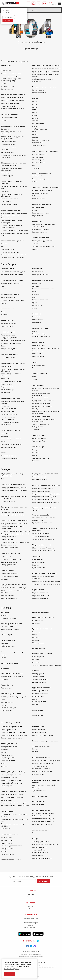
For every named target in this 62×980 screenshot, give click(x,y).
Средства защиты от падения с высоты (46, 502)
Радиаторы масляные (8, 387)
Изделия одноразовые (9, 595)
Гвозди (35, 112)
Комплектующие (38, 272)
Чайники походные (7, 854)
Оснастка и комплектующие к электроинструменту (11, 80)
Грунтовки (36, 286)
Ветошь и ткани (38, 520)
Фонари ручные (38, 855)
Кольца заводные (38, 696)
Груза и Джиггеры (8, 640)
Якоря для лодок (7, 711)
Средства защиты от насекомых (13, 791)
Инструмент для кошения (10, 338)
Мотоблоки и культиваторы (42, 406)
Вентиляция (36, 317)
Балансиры (36, 632)
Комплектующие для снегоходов (45, 741)
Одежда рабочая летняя (9, 576)
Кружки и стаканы (7, 840)
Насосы (4, 705)
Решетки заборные (39, 345)
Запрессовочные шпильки (41, 140)
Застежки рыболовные (40, 693)
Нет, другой (9, 17)
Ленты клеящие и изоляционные (45, 151)
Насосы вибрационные (9, 409)
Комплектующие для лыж (41, 833)
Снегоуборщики (38, 427)
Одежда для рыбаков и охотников (14, 520)
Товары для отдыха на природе (13, 772)
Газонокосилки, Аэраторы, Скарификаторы (41, 394)
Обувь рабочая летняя (40, 593)
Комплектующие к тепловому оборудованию (11, 375)
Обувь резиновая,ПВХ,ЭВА (41, 596)
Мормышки (36, 640)
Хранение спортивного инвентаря (13, 109)
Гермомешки (5, 829)
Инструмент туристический (12, 727)
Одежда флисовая (7, 539)
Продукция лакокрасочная (42, 280)
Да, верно (8, 20)
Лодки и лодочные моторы (12, 694)
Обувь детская (6, 556)
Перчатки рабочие (39, 562)
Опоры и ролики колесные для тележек (14, 230)
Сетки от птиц (37, 354)
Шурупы (35, 137)
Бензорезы (5, 436)
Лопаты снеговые (7, 326)
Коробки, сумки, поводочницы (11, 624)
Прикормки (36, 623)
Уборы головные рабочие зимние (44, 548)
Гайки (34, 110)
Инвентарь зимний (8, 320)
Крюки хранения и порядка (10, 103)
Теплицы (35, 379)
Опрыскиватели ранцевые (41, 416)
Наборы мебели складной (41, 816)
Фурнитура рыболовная (41, 688)
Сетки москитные (38, 351)
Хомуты (35, 249)
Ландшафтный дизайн (10, 354)
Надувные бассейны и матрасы (12, 783)
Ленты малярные (38, 160)
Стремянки (5, 120)
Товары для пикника (9, 744)
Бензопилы (5, 433)
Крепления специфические (41, 179)
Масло (3, 442)
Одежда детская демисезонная (12, 559)
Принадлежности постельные (42, 523)
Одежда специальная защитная (13, 585)
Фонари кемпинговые (40, 847)
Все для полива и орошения (12, 280)
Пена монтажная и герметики (12, 241)
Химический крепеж (39, 146)
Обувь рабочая (38, 590)
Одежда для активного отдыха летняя (14, 490)
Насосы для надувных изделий (11, 775)
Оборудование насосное (11, 398)
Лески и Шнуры (7, 685)
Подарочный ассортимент (11, 860)
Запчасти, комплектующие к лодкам (13, 697)
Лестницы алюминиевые (9, 117)
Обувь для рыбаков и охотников (45, 573)
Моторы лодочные (7, 702)
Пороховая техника (39, 93)
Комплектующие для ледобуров (12, 676)
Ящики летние (38, 715)
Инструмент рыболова (9, 618)
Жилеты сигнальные (39, 477)
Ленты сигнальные (39, 163)
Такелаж (35, 244)
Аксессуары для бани (39, 438)
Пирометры (5, 150)
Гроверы (35, 115)
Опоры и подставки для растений (12, 300)
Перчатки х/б (37, 565)
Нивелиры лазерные (8, 144)
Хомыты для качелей (8, 106)
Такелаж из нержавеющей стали (43, 246)
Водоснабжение (38, 320)
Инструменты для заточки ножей (44, 785)
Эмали (34, 308)
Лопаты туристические (9, 730)
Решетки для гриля (7, 755)
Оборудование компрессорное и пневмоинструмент (14, 164)
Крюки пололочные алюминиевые (13, 100)
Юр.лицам (31, 894)
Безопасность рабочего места (43, 488)
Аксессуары (5, 612)
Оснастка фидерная (39, 702)
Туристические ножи (39, 791)
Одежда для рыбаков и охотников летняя (15, 534)
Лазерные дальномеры (9, 141)
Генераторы (37, 221)
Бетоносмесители (38, 199)
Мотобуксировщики (40, 796)
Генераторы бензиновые (41, 229)
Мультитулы (37, 788)
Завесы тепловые (7, 366)
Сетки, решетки (38, 342)
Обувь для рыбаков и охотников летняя (46, 584)
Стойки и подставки (8, 632)
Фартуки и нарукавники (9, 598)
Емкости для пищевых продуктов (12, 275)
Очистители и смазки (8, 249)
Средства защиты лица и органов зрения (46, 494)
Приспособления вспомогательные (13, 732)
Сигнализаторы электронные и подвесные (47, 665)
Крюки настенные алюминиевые (12, 98)
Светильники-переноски (40, 458)
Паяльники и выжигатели (10, 199)
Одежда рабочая (8, 570)
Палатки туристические (40, 732)
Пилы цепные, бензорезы (11, 430)
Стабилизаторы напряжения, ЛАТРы (46, 66)
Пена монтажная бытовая (10, 252)
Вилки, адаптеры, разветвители (43, 450)
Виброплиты (37, 196)
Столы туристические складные (43, 819)
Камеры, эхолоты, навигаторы (13, 652)
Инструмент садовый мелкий (11, 343)
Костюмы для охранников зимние (12, 512)
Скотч (34, 165)
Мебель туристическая (41, 810)
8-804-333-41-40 (31, 951)
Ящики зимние (38, 710)
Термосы (4, 851)
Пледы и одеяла (6, 786)
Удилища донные (38, 674)
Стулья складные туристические (43, 821)
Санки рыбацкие (39, 649)
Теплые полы (5, 392)
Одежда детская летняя (9, 565)
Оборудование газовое (41, 757)
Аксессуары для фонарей (41, 842)
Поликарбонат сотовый (40, 275)
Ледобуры (4, 679)
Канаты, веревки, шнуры (42, 204)
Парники (35, 377)
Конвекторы (5, 379)
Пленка (4, 453)
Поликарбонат (38, 269)
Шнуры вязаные (38, 216)
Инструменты (6, 71)
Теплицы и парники (40, 374)
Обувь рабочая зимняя (40, 598)
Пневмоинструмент (8, 176)
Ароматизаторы (38, 620)
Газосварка (5, 191)
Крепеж (35, 98)
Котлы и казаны (6, 837)
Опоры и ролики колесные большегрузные (10, 217)
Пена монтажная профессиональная (14, 255)
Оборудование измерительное (13, 126)
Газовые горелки (38, 774)
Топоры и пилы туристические (11, 738)
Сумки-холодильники (8, 760)
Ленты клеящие (38, 157)
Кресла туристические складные (43, 813)
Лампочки (36, 453)
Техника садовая (39, 385)
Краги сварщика (38, 559)
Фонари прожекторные (40, 853)
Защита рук (37, 556)
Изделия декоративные (10, 294)
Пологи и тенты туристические (43, 735)
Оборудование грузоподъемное (43, 241)
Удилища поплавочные (40, 679)
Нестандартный (38, 143)
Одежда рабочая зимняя (9, 573)
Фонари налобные (38, 850)
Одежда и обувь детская (11, 553)
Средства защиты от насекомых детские (15, 803)
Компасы (35, 752)
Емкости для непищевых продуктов (13, 272)
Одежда (6, 469)
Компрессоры (6, 173)
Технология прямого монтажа (44, 87)
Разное (35, 455)
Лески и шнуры (6, 688)
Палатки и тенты (39, 727)
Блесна (35, 635)
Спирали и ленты (7, 800)
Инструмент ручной (8, 86)
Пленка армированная (9, 456)
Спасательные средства (9, 708)
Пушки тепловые (7, 384)
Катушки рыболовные (9, 663)
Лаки (34, 297)
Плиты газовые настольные (42, 769)
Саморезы (36, 126)
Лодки (3, 700)
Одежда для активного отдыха (13, 485)
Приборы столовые (8, 849)
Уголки (35, 182)
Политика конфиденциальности (31, 926)
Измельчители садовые (40, 398)
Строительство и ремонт (15, 61)
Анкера (35, 101)
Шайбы (35, 132)
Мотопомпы (5, 406)
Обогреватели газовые (40, 766)
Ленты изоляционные (40, 154)
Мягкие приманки (38, 643)
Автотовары (6, 66)
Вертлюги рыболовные (40, 691)
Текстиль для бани (39, 441)
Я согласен (9, 974)
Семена (35, 331)
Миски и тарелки (7, 843)
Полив (3, 286)
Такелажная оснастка (41, 238)
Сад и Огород (9, 264)
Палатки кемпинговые (40, 730)
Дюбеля (35, 118)
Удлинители (36, 461)
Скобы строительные (40, 129)
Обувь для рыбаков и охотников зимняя (46, 581)
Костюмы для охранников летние (12, 515)
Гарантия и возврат (31, 923)
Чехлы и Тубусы (6, 635)
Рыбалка (6, 608)
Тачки (35, 362)
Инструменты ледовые (9, 323)
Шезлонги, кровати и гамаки (42, 824)
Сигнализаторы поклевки (42, 654)
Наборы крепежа (38, 123)
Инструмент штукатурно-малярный (44, 289)
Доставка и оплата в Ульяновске (31, 919)
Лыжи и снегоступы (40, 830)
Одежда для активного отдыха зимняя (14, 488)
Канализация (37, 322)
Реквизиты (31, 897)
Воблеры (35, 637)
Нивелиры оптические (9, 147)
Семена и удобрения (40, 328)
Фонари (35, 839)
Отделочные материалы (41, 300)
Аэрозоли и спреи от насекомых (12, 794)
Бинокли (35, 749)
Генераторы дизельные (40, 232)
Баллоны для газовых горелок (43, 763)
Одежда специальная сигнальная (45, 474)
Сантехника (37, 314)
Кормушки (5, 668)
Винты (34, 107)
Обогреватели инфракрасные (11, 381)
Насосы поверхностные (9, 414)
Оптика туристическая (41, 746)
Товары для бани (39, 435)
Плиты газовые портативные (42, 772)
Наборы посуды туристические (12, 846)
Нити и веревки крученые (41, 213)
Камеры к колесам (39, 365)
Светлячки (36, 662)
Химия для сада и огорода (41, 337)
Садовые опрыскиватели (41, 424)
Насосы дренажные (8, 411)
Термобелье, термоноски (10, 548)
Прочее (4, 303)
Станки (3, 83)
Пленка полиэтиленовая (9, 459)
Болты (34, 104)
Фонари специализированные (42, 858)
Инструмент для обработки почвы (13, 340)
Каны (3, 621)
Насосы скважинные (8, 417)
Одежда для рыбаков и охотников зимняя (15, 531)
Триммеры (36, 429)
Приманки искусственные (42, 629)
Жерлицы (4, 615)
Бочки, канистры (7, 269)
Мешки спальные (39, 801)
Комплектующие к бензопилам (12, 439)
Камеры (4, 655)
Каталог (31, 906)
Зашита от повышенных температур (13, 588)
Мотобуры (36, 409)
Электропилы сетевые (9, 447)
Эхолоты (4, 658)
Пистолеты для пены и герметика (12, 258)
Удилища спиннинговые (40, 682)
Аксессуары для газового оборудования (46, 761)
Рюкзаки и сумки (7, 811)
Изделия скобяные (8, 309)
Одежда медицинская (8, 501)
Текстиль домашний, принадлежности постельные (44, 516)
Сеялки (3, 346)
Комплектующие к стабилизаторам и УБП (47, 69)
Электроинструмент (8, 89)
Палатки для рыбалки (41, 612)
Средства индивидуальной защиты (46, 485)
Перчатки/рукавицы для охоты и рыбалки (15, 542)
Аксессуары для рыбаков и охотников (14, 524)
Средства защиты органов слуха (43, 499)
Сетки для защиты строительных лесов (46, 348)
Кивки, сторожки (38, 657)
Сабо (3, 479)
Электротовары (38, 447)
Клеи (3, 247)
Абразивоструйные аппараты (42, 190)
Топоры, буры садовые (9, 349)
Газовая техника (38, 90)
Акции (31, 909)
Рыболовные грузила (8, 646)
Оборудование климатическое (13, 363)
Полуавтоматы (6, 202)
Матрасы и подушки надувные (11, 780)
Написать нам (30, 941)
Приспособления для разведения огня (14, 735)
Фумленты (36, 168)
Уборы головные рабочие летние (44, 551)
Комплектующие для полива (11, 283)
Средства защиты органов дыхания (44, 497)
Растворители (37, 305)
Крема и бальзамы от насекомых (12, 797)
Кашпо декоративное (8, 298)
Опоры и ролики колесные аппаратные (14, 213)
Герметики (5, 244)
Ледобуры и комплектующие (12, 673)
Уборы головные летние (41, 536)
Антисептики (37, 283)
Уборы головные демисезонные (43, 539)
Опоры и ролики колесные (11, 210)
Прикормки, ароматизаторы (43, 617)
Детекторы (5, 129)
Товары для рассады (39, 334)
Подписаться (44, 881)
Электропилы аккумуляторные (11, 444)
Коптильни (5, 749)
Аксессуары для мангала (9, 747)
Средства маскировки (8, 545)
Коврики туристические (9, 777)
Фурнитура (5, 315)
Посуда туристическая (10, 834)
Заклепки (35, 121)
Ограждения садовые (8, 357)
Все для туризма (10, 722)
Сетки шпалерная (38, 356)
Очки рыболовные (7, 626)
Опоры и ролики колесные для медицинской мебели (11, 226)
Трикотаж (4, 579)
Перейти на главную (31, 49)
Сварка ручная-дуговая (9, 204)
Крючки (35, 699)
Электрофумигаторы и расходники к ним (15, 805)
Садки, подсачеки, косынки (10, 629)
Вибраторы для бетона (40, 193)
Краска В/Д (36, 294)
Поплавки (36, 659)
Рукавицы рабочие (39, 568)
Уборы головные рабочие (42, 545)
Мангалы (4, 752)
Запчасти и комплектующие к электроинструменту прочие (11, 75)
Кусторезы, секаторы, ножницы (43, 401)
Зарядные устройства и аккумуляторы (45, 844)
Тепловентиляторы (8, 390)
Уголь (3, 763)
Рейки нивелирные (7, 152)
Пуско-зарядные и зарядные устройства (46, 72)
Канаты (35, 210)
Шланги (4, 289)
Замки (3, 312)
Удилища (36, 671)
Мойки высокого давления (41, 403)
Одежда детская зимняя (9, 562)
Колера (35, 292)
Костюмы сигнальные (40, 480)
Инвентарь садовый (9, 332)
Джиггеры (4, 643)
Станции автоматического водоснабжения (10, 424)
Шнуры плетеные (38, 207)
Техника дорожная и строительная (46, 187)
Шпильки (35, 135)
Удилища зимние (38, 676)
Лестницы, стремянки (9, 114)
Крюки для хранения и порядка (13, 95)
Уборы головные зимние (41, 534)
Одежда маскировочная (9, 537)
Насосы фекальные (8, 420)
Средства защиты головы (41, 491)
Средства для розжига (9, 758)
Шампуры (4, 766)
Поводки (35, 704)
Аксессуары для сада (8, 335)
